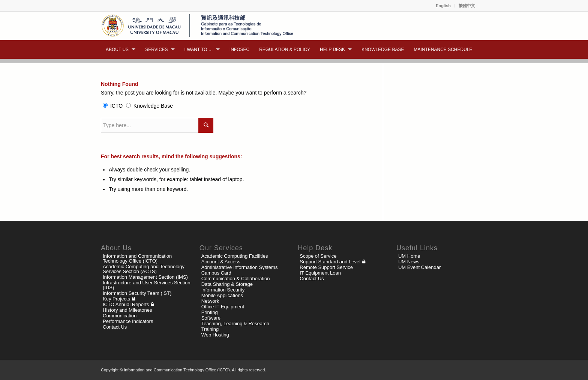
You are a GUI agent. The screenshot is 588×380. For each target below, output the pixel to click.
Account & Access (221, 262)
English (443, 6)
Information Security (223, 290)
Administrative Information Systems (240, 267)
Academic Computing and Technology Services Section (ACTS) (144, 269)
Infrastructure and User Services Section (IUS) (146, 285)
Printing (210, 312)
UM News (409, 262)
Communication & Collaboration (236, 279)
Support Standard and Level (330, 262)
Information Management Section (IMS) (145, 277)
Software (211, 318)
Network (210, 301)
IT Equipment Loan (320, 273)
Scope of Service (318, 256)
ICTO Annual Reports (126, 304)
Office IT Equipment (223, 307)
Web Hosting (215, 335)
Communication (120, 316)
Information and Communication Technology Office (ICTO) (137, 258)
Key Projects (116, 299)
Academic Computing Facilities (235, 256)
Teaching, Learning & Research (235, 324)
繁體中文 (467, 6)
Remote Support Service (326, 267)
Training (210, 329)
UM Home (409, 256)
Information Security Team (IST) (137, 293)
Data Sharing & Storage (227, 284)
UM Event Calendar (419, 267)
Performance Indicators (128, 321)
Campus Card (216, 273)
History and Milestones (127, 310)
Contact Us (115, 327)
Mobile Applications (222, 295)
